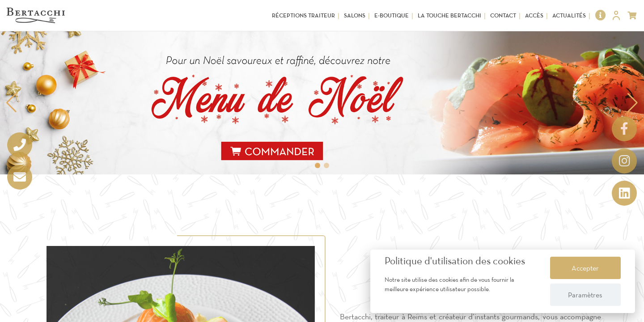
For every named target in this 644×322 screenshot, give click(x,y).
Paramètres (585, 295)
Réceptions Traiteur (303, 15)
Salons (355, 15)
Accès (534, 15)
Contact (503, 15)
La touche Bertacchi (449, 15)
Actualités (569, 15)
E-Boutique (392, 15)
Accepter (585, 268)
